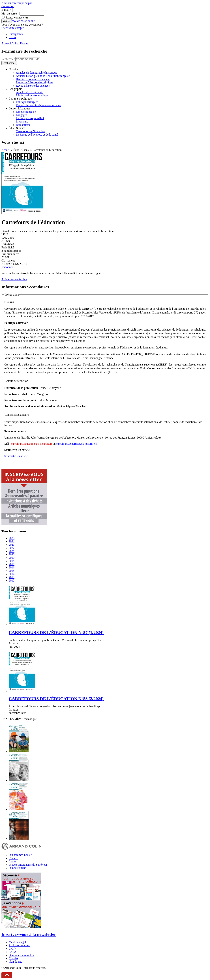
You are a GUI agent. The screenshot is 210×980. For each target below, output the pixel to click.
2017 (12, 564)
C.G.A (12, 952)
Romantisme (23, 125)
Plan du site (15, 962)
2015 (12, 571)
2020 (12, 554)
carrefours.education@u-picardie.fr (32, 444)
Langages (21, 115)
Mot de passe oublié (23, 21)
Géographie (15, 89)
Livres (12, 37)
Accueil (6, 150)
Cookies (13, 958)
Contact (13, 858)
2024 (12, 541)
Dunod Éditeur (17, 868)
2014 (12, 574)
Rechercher (8, 59)
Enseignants (16, 34)
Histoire (13, 69)
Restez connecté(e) (17, 17)
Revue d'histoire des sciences (33, 86)
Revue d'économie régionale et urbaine (38, 105)
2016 (12, 567)
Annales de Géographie (29, 92)
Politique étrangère (27, 102)
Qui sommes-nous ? (20, 855)
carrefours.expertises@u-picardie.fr (77, 444)
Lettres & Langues (19, 108)
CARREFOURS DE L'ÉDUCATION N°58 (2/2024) (56, 699)
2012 (12, 581)
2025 (12, 538)
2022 (12, 548)
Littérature (22, 122)
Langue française (26, 112)
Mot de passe (10, 14)
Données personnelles (21, 955)
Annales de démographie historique (36, 73)
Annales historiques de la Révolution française (43, 76)
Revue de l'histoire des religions (34, 82)
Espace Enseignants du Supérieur (28, 865)
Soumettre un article (16, 456)
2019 (12, 558)
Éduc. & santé (17, 128)
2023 (12, 545)
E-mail (7, 10)
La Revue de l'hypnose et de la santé (37, 135)
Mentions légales (19, 942)
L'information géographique (32, 95)
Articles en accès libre (14, 279)
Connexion (8, 6)
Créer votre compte (13, 28)
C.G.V (12, 949)
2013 (12, 577)
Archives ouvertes (19, 945)
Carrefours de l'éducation (30, 131)
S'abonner (7, 267)
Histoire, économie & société (33, 79)
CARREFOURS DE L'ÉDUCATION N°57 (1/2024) (56, 632)
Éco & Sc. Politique (20, 99)
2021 (12, 551)
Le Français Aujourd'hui (30, 118)
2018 (12, 561)
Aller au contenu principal (17, 3)
